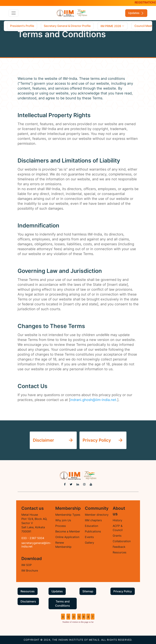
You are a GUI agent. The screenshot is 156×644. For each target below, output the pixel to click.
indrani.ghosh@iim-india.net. (94, 400)
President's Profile (22, 26)
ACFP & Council (118, 528)
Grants (117, 536)
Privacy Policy (123, 591)
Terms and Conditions (63, 603)
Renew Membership (63, 545)
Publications (93, 531)
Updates (136, 13)
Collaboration (122, 541)
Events (89, 537)
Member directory (97, 515)
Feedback (119, 547)
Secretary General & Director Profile (67, 26)
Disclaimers (28, 601)
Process (61, 526)
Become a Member (68, 531)
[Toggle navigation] (14, 13)
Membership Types (68, 515)
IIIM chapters (93, 520)
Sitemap (88, 591)
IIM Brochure (30, 571)
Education (91, 526)
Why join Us (63, 520)
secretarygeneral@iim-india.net (36, 545)
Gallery (89, 543)
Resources (119, 552)
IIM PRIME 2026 (113, 26)
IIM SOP (27, 565)
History (117, 520)
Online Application (67, 537)
